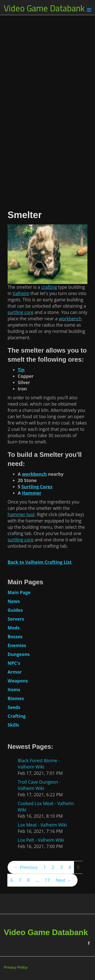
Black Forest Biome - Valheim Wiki (39, 764)
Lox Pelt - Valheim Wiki (41, 840)
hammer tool (21, 514)
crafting (49, 287)
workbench (70, 319)
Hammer (32, 493)
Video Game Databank (44, 8)
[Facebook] (89, 943)
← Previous (26, 867)
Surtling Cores (37, 487)
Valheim (21, 293)
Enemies (17, 645)
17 (47, 880)
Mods (14, 628)
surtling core (21, 312)
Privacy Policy (16, 967)
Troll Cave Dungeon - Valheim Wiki (39, 785)
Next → (63, 880)
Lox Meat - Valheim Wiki (42, 825)
